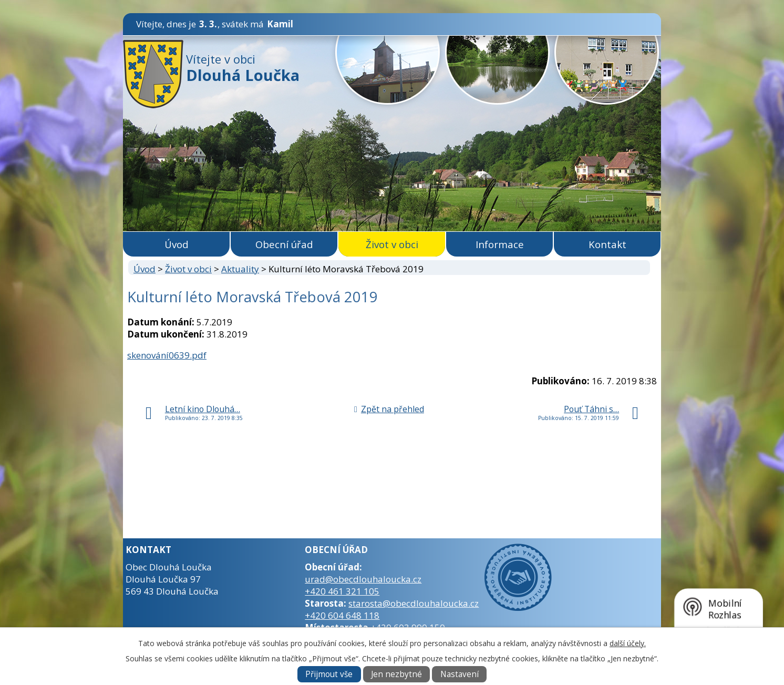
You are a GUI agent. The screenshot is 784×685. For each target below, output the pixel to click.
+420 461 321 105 (342, 591)
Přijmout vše (329, 674)
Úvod (177, 244)
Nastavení (460, 674)
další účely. (628, 643)
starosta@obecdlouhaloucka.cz (414, 603)
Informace (500, 244)
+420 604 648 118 (342, 615)
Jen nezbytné (396, 674)
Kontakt (607, 244)
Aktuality (240, 269)
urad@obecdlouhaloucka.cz (363, 579)
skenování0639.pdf (167, 355)
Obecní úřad (284, 244)
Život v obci (392, 244)
